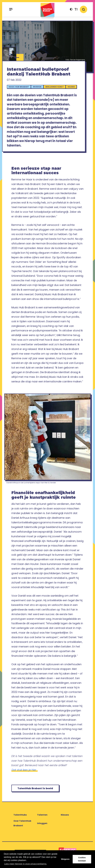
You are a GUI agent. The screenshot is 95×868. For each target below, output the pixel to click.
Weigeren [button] (65, 859)
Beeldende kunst (55, 87)
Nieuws (65, 815)
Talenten (42, 815)
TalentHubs (20, 815)
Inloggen (42, 823)
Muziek (71, 87)
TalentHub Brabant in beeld (35, 788)
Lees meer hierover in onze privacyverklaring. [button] (26, 864)
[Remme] (13, 54)
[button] (71, 10)
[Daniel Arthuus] (6, 54)
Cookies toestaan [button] (82, 859)
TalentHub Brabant (48, 11)
